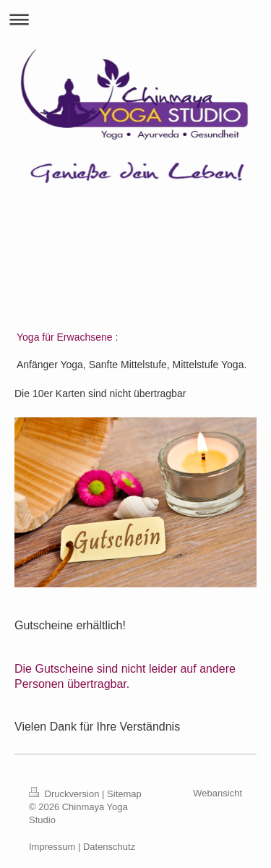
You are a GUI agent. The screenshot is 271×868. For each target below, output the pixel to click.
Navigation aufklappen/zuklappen (135, 19)
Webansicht (218, 793)
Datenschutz (109, 847)
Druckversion (65, 794)
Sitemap (124, 794)
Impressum (52, 847)
